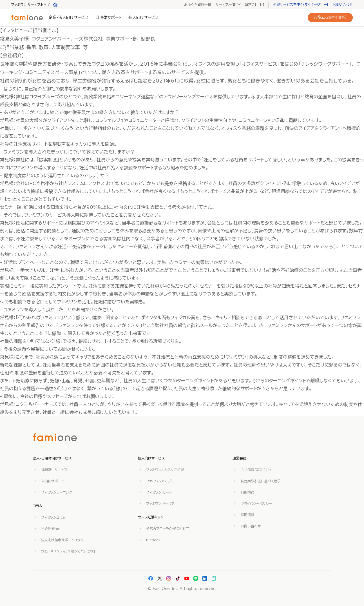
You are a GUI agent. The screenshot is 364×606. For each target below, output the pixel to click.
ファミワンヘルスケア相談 (165, 470)
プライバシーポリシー (256, 503)
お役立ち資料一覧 (198, 5)
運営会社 (254, 5)
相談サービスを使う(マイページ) (301, 5)
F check (153, 540)
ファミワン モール (159, 492)
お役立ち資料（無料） (330, 17)
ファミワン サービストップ (34, 5)
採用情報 (247, 515)
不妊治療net (51, 529)
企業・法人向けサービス (69, 17)
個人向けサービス (144, 17)
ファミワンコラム (53, 517)
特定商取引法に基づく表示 (261, 481)
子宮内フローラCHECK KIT (168, 529)
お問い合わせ (343, 5)
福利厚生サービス (54, 470)
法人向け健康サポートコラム (62, 540)
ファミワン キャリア (160, 503)
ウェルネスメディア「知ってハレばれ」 (68, 551)
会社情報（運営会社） (256, 470)
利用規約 (247, 492)
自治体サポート (109, 17)
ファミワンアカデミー (162, 481)
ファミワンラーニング (57, 492)
